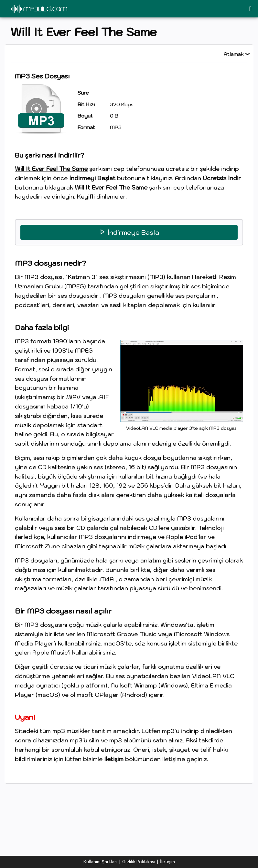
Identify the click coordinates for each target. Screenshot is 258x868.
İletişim (167, 862)
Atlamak (234, 54)
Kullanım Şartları (100, 862)
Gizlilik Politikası (139, 862)
